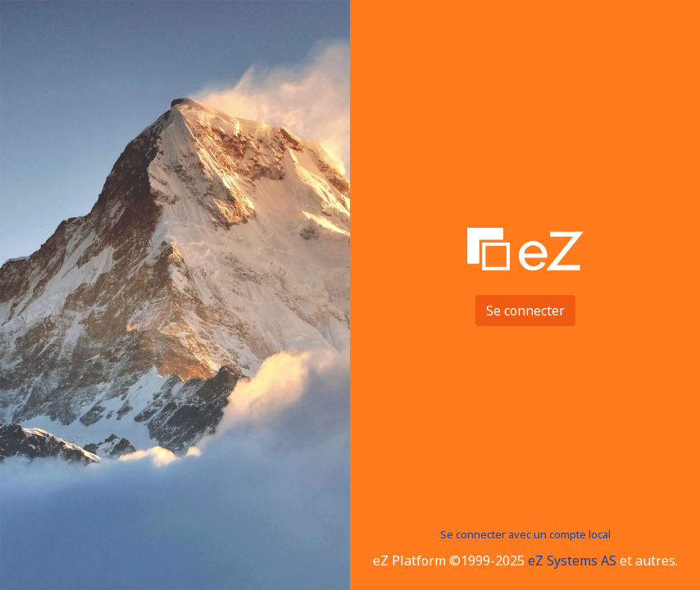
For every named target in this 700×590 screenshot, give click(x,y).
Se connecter (525, 311)
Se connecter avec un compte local (525, 534)
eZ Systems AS (572, 560)
